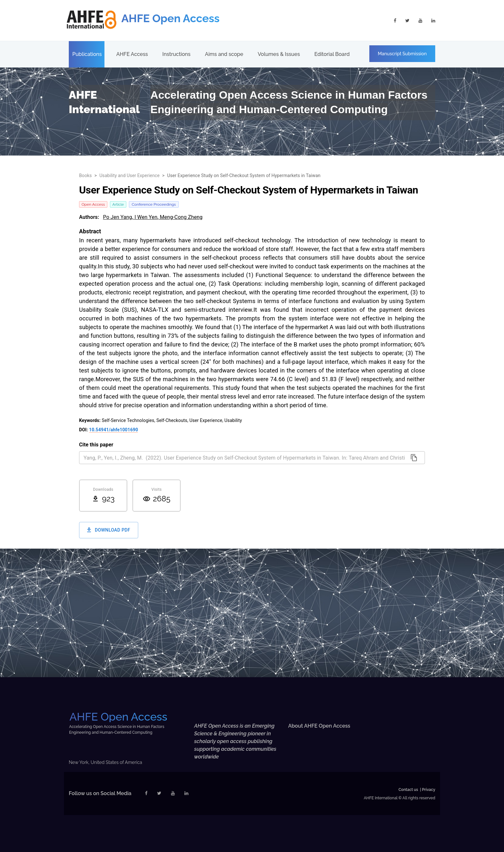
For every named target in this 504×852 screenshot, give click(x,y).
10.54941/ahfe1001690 (113, 430)
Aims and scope (224, 54)
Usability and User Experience (129, 175)
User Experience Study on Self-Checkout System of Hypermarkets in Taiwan (244, 175)
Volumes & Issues (279, 54)
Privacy (429, 790)
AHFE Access (132, 54)
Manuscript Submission (402, 54)
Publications (87, 54)
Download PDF (109, 530)
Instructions (176, 54)
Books (85, 175)
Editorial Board (332, 54)
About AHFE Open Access (319, 726)
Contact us (408, 790)
